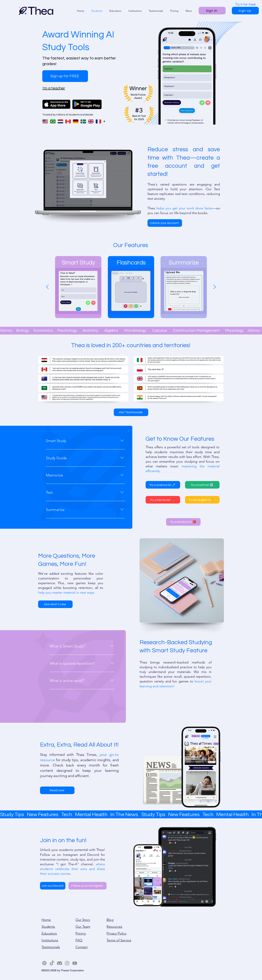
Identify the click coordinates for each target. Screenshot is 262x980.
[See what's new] (55, 604)
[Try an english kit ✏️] (202, 500)
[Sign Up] (245, 11)
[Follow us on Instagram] (87, 886)
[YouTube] (75, 963)
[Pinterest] (44, 963)
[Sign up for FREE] (65, 76)
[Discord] (60, 963)
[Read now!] (57, 790)
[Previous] (47, 287)
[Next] (215, 287)
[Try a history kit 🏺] (163, 500)
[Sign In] (212, 11)
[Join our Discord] (53, 886)
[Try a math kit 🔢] (202, 485)
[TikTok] (52, 963)
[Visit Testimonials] (131, 412)
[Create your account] (165, 223)
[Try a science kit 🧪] (163, 485)
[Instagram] (67, 963)
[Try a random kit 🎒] (183, 522)
